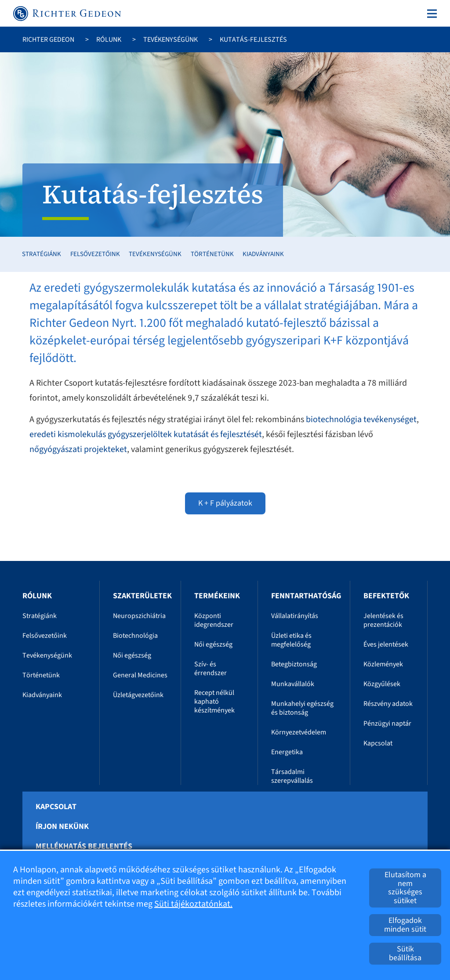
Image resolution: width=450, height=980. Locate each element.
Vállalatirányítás (295, 616)
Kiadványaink (263, 254)
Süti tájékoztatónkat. (193, 904)
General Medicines (140, 675)
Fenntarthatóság (306, 596)
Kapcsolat (378, 743)
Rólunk (109, 40)
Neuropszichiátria (139, 616)
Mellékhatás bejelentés (84, 846)
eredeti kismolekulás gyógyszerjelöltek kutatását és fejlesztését (146, 434)
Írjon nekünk (62, 827)
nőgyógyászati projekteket (78, 449)
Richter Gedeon (48, 40)
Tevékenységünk (171, 40)
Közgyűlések (382, 684)
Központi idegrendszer (214, 620)
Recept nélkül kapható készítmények (214, 702)
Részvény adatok (388, 704)
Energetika (287, 752)
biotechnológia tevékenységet (361, 419)
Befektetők (386, 596)
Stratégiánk (42, 254)
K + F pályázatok (225, 503)
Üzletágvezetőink (138, 695)
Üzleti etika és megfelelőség (291, 640)
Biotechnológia (135, 636)
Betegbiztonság (294, 664)
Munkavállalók (293, 684)
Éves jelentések (386, 644)
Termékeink (217, 596)
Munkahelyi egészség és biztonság (302, 708)
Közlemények (383, 664)
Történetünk (212, 254)
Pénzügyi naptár (387, 723)
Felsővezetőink (95, 254)
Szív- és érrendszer (210, 669)
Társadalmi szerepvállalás (292, 776)
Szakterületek (142, 596)
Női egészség (132, 655)
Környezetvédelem (299, 732)
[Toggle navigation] (430, 14)
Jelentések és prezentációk (383, 620)
